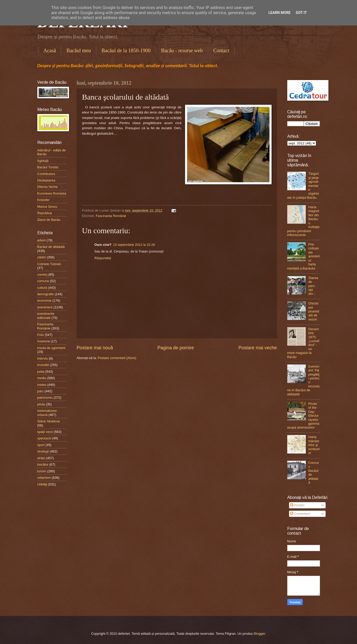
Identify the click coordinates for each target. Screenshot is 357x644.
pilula (41, 404)
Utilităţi (42, 484)
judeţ (41, 372)
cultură (42, 288)
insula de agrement (51, 348)
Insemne (44, 341)
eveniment (45, 307)
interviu (43, 358)
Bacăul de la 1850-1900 (126, 50)
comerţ (42, 275)
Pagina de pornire (176, 348)
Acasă (50, 50)
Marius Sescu (47, 207)
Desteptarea (46, 180)
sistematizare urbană (47, 413)
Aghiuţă (43, 161)
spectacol (44, 438)
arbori (42, 240)
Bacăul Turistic (48, 167)
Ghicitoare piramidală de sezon (314, 311)
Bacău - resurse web (182, 50)
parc (41, 391)
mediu (42, 378)
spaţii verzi (45, 432)
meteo (42, 385)
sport (41, 445)
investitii (43, 365)
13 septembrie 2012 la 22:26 (134, 245)
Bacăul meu (79, 50)
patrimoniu (45, 398)
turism (42, 471)
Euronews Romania (52, 193)
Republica (45, 213)
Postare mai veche (258, 348)
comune (43, 281)
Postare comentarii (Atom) (117, 358)
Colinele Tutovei (49, 264)
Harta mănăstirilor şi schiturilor (314, 445)
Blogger (259, 634)
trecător (43, 464)
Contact (221, 50)
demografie (46, 294)
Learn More (280, 13)
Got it (301, 13)
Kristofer (43, 200)
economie (45, 301)
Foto (41, 335)
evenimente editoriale (46, 316)
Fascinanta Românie (111, 216)
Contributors (46, 174)
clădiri (42, 257)
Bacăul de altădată (51, 247)
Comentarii (300, 514)
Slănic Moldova (49, 421)
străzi (41, 458)
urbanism (44, 478)
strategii (43, 451)
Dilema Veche (47, 187)
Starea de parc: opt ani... (313, 286)
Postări (297, 505)
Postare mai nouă (95, 348)
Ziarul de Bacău (49, 220)
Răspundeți (103, 258)
